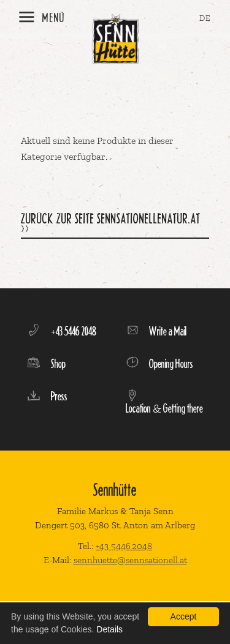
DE (205, 18)
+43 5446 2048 (124, 546)
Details (109, 629)
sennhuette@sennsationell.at (130, 560)
